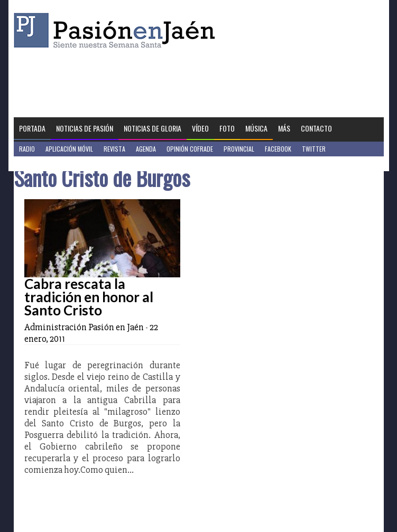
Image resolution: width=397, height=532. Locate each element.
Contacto (316, 128)
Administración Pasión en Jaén (84, 327)
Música (256, 128)
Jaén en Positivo (42, 164)
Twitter (314, 149)
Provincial (239, 149)
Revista (114, 149)
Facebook (278, 149)
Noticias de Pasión (85, 128)
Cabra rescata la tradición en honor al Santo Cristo (89, 297)
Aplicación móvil (69, 149)
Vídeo (200, 128)
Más (284, 128)
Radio (27, 149)
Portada (32, 128)
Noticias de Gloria (153, 128)
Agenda (146, 149)
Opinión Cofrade (190, 149)
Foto (227, 128)
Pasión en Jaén (117, 30)
